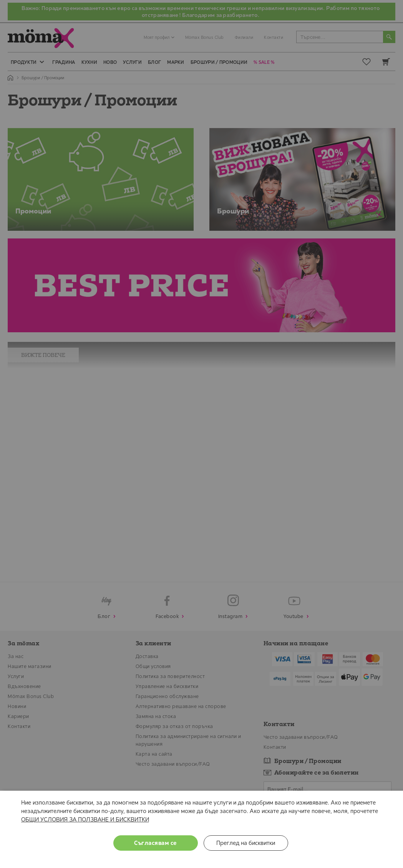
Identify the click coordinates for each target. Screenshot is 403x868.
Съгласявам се (155, 843)
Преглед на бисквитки (246, 843)
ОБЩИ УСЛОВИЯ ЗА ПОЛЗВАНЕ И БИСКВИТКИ (85, 819)
